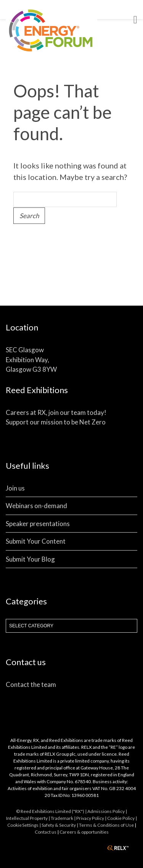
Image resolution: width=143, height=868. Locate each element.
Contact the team (31, 684)
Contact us (46, 832)
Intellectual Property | (28, 818)
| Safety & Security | (59, 825)
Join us (15, 488)
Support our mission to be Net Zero (56, 422)
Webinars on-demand (36, 506)
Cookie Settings (23, 825)
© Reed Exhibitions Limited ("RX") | (52, 811)
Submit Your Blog (30, 559)
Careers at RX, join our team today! (56, 412)
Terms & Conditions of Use (106, 825)
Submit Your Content (36, 541)
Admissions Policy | (107, 811)
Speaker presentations (38, 524)
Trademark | (63, 818)
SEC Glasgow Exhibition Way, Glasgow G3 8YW (31, 360)
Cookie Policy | (122, 818)
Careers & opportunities (84, 832)
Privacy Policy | (92, 818)
